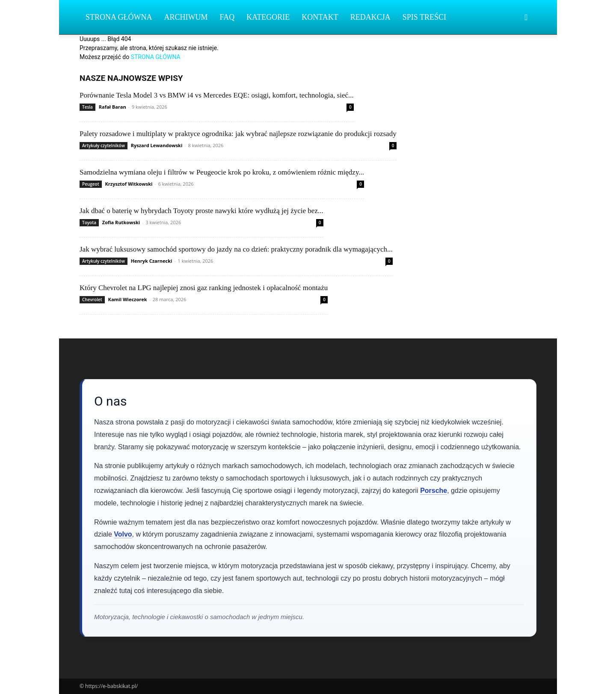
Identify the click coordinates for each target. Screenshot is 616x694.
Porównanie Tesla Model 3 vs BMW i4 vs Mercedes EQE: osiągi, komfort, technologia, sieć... (217, 95)
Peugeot (91, 184)
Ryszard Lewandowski (157, 145)
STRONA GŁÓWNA (156, 57)
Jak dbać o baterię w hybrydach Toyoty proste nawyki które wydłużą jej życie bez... (201, 211)
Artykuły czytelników (104, 145)
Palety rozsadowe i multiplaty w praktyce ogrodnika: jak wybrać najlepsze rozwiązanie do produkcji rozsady (238, 134)
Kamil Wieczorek (128, 299)
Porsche (434, 491)
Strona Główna (119, 17)
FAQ (227, 17)
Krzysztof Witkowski (129, 184)
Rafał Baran (113, 107)
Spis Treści (424, 17)
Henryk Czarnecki (152, 261)
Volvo (123, 534)
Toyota (89, 222)
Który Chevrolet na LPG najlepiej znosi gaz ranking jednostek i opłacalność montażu (204, 288)
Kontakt (320, 17)
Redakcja (370, 17)
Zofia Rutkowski (121, 222)
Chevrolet (92, 300)
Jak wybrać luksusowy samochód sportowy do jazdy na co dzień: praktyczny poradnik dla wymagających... (236, 249)
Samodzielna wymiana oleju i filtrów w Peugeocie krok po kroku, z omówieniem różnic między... (222, 172)
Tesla (87, 107)
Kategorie (268, 17)
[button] (526, 18)
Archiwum (186, 17)
